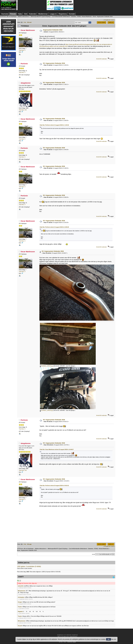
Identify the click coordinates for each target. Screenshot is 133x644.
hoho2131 (21, 586)
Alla (25, 22)
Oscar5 (20, 626)
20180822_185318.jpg (46, 366)
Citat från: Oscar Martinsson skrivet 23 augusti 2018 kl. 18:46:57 (57, 449)
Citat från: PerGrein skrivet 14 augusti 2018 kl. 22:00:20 (54, 227)
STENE (79, 17)
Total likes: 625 (23, 110)
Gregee (20, 602)
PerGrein (24, 64)
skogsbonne (26, 83)
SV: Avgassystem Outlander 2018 (54, 63)
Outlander (73, 17)
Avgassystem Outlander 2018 (53, 30)
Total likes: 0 (22, 50)
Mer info (114, 639)
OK (109, 639)
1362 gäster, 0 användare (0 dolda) (29, 566)
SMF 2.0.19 (60, 637)
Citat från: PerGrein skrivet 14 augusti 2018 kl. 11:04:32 (54, 125)
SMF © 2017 (66, 637)
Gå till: (93, 554)
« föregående (107, 20)
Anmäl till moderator (102, 59)
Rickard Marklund (86, 17)
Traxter (20, 607)
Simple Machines (73, 637)
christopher (21, 597)
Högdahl (20, 612)
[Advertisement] (32, 5)
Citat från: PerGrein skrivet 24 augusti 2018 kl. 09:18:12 (54, 486)
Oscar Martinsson (28, 30)
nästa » (113, 20)
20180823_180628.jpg (46, 410)
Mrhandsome (22, 591)
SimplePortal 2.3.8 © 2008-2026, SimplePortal (67, 635)
